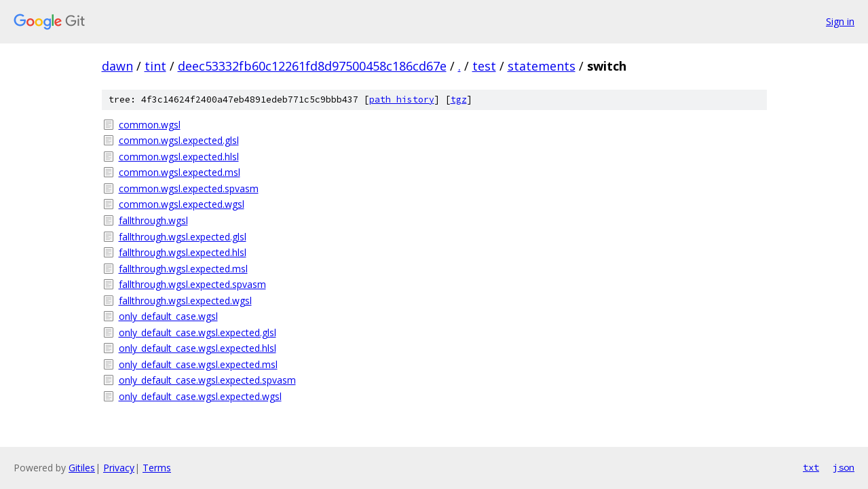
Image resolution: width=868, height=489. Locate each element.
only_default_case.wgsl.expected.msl (198, 364)
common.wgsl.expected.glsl (179, 140)
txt (811, 467)
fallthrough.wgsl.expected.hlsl (183, 252)
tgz (459, 99)
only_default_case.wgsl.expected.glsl (197, 332)
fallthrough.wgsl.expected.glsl (183, 237)
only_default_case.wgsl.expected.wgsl (200, 396)
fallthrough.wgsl (153, 220)
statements (542, 66)
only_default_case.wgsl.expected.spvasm (207, 380)
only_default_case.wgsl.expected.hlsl (197, 348)
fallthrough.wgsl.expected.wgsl (185, 301)
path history (402, 99)
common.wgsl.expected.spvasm (189, 188)
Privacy (119, 468)
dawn (117, 66)
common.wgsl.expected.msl (180, 172)
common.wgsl (150, 125)
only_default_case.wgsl (168, 316)
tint (155, 66)
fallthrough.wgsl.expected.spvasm (192, 284)
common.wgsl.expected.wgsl (182, 204)
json (844, 467)
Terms (157, 468)
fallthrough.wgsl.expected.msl (183, 269)
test (484, 66)
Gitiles (82, 468)
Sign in (840, 21)
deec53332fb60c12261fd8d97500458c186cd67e (312, 66)
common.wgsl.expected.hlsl (179, 157)
